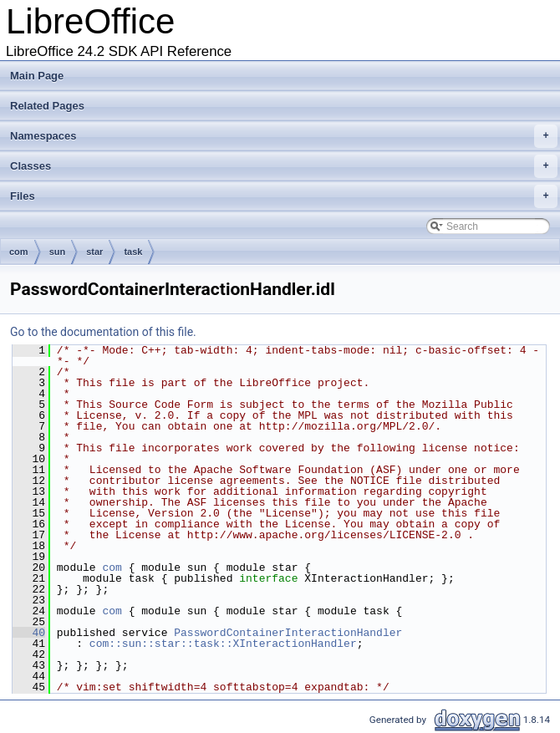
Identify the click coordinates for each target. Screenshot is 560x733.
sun (58, 252)
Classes (284, 166)
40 (29, 633)
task (133, 252)
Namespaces (284, 136)
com (19, 252)
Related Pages (47, 106)
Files (284, 196)
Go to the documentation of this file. (103, 332)
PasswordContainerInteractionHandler (288, 633)
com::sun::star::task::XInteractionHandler (223, 644)
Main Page (37, 76)
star (94, 252)
